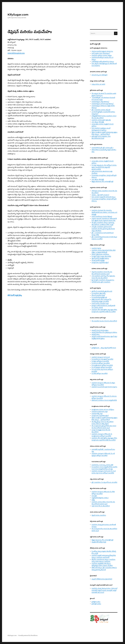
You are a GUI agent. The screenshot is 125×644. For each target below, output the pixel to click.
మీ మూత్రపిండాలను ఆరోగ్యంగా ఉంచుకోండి (102, 365)
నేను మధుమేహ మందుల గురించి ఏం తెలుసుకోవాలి (104, 321)
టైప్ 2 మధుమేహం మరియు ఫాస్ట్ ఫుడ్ (101, 110)
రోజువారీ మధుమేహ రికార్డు (98, 295)
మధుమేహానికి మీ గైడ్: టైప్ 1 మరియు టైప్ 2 (102, 148)
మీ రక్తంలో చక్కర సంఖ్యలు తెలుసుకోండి (101, 256)
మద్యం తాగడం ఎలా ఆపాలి (98, 84)
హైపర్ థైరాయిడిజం (96, 604)
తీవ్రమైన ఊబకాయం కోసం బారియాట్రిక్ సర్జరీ (102, 181)
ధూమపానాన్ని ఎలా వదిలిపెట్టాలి (100, 75)
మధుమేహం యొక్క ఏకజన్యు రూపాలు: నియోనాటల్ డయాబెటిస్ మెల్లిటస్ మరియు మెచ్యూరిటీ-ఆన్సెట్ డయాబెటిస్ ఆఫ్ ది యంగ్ (104, 590)
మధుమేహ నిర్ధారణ (96, 248)
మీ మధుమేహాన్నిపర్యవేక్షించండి (99, 297)
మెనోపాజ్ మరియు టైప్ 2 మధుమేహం (101, 282)
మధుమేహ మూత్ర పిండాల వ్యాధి (100, 411)
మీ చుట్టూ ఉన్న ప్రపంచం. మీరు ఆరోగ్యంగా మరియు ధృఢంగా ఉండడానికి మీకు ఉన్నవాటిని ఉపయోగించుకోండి (104, 167)
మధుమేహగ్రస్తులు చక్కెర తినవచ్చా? (100, 102)
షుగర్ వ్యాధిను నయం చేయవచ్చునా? (101, 53)
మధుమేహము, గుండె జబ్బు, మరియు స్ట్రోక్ (102, 465)
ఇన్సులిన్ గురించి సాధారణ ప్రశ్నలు (100, 330)
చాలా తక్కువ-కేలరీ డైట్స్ (98, 122)
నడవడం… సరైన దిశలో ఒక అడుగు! (100, 195)
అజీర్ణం (93, 500)
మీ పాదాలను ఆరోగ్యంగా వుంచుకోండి (101, 363)
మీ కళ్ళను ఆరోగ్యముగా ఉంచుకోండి (100, 361)
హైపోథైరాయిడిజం (96, 602)
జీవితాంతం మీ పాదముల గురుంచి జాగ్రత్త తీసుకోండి (104, 400)
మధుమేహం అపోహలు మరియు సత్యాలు (102, 55)
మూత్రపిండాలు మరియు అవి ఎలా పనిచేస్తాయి (103, 409)
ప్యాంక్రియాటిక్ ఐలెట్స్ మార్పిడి (99, 542)
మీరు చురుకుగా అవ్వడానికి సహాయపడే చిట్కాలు (104, 197)
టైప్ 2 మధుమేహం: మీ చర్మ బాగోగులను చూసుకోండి (104, 482)
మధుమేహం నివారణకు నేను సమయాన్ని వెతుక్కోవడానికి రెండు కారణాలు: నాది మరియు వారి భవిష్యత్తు (104, 212)
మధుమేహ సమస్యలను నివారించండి (101, 357)
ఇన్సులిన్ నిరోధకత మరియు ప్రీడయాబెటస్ (102, 579)
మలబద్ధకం (94, 496)
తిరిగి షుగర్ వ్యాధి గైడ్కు (15, 295)
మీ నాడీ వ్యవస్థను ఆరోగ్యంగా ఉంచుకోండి (102, 367)
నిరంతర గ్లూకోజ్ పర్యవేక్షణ (98, 260)
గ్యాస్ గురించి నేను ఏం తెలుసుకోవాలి (101, 506)
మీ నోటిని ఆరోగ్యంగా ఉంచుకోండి (100, 373)
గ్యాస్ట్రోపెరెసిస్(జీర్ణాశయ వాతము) (100, 498)
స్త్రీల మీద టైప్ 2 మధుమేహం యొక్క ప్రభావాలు (103, 280)
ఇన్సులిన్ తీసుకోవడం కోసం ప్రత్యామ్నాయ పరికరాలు (104, 332)
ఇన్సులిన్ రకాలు (96, 334)
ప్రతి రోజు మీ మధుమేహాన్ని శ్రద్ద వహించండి (102, 291)
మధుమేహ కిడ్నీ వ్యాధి (97, 414)
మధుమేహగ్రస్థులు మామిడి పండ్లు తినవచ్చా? (103, 104)
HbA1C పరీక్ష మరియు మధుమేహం (100, 254)
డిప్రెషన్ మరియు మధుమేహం (99, 515)
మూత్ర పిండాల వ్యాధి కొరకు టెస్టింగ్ (100, 262)
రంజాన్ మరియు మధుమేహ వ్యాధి (100, 303)
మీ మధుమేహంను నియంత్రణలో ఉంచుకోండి (102, 359)
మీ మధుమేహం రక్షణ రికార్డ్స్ (99, 293)
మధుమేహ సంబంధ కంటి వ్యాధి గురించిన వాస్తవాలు (104, 387)
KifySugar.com (18, 15)
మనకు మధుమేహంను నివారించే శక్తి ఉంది (102, 216)
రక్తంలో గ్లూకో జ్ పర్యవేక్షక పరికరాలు (100, 258)
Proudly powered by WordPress (28, 635)
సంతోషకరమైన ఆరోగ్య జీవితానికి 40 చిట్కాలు (103, 61)
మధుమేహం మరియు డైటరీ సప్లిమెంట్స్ (101, 120)
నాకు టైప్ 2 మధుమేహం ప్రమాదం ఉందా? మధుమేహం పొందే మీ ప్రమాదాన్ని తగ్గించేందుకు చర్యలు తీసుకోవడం (103, 229)
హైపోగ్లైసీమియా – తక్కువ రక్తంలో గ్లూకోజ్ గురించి (104, 348)
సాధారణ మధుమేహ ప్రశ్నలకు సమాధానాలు (102, 51)
